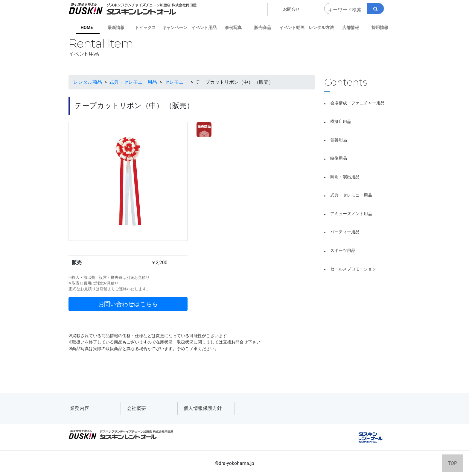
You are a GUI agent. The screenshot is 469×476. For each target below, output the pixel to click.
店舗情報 (351, 28)
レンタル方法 (321, 28)
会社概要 (136, 408)
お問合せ (291, 9)
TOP (453, 463)
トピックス (145, 28)
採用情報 (380, 28)
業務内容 (80, 408)
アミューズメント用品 (351, 214)
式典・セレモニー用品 (351, 195)
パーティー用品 (345, 232)
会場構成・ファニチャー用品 (357, 103)
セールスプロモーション (353, 269)
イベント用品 (204, 28)
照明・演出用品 (345, 177)
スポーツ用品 (343, 251)
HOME (87, 28)
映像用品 (339, 158)
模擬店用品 (341, 122)
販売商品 (263, 28)
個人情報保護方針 (203, 408)
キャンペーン (175, 28)
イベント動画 (292, 28)
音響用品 (339, 140)
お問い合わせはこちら (128, 304)
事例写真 (233, 28)
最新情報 (116, 28)
